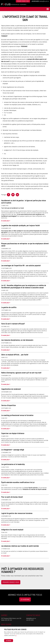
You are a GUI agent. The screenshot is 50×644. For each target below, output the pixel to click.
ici (16, 635)
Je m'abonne (25, 599)
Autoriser (9, 641)
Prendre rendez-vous (11, 582)
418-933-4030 (35, 1)
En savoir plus (6, 221)
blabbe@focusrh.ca (44, 1)
